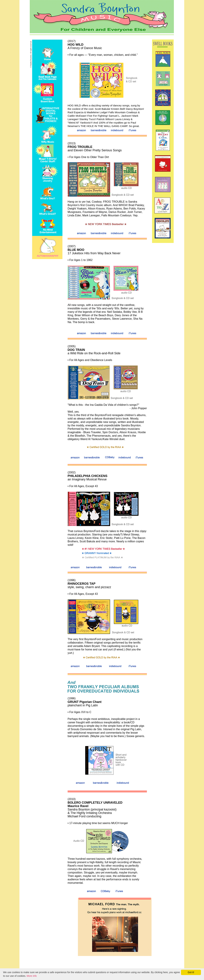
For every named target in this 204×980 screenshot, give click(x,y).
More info (32, 976)
